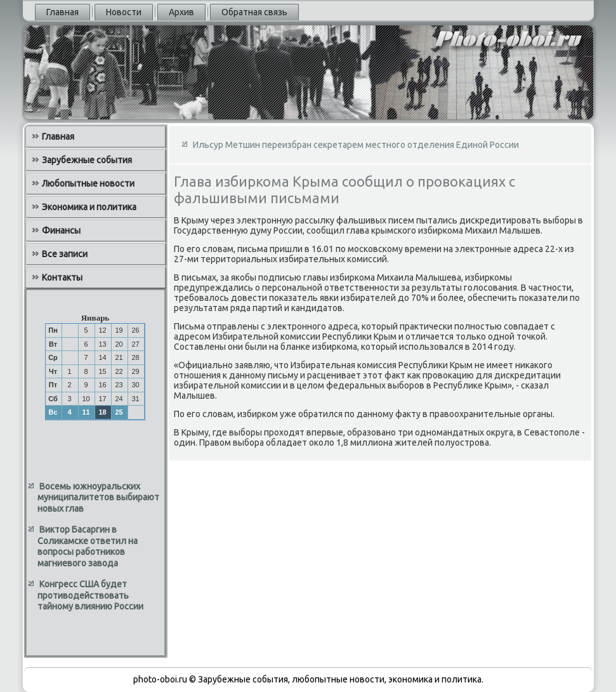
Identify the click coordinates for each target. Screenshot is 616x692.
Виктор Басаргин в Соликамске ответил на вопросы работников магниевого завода (88, 546)
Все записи (65, 254)
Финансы (61, 230)
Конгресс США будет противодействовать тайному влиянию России (90, 595)
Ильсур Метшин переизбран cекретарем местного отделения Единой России (356, 145)
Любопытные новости (88, 183)
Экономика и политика (89, 207)
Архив (181, 12)
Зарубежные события (87, 160)
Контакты (62, 277)
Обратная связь (254, 12)
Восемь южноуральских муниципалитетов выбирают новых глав (98, 497)
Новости (124, 12)
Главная (62, 12)
